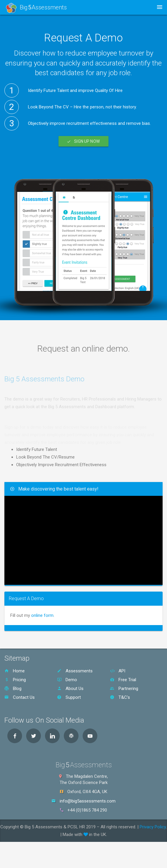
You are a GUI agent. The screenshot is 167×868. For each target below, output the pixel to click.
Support (69, 697)
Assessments (75, 671)
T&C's (120, 697)
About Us (70, 689)
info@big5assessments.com (88, 801)
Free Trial (123, 680)
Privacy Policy (153, 827)
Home (15, 671)
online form (42, 615)
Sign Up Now (83, 141)
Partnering (124, 689)
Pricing (15, 680)
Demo (67, 680)
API (118, 671)
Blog (13, 689)
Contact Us (20, 697)
